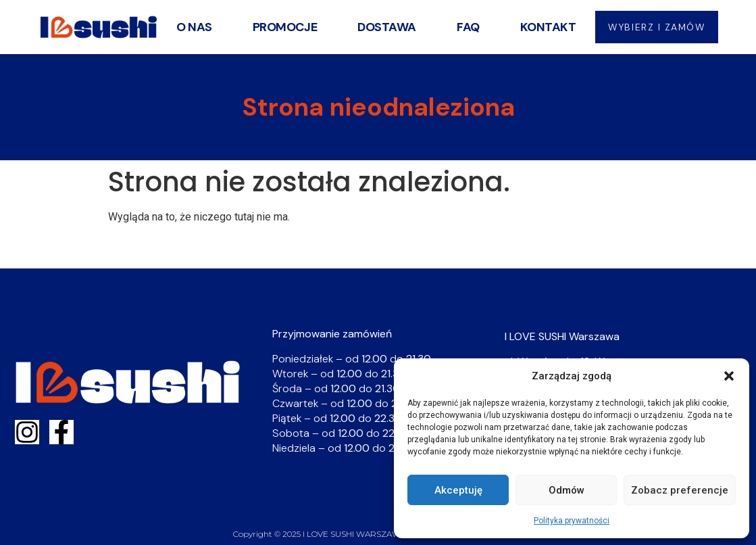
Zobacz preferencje (680, 490)
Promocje (283, 27)
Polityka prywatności (572, 521)
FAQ (466, 27)
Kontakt (546, 27)
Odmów (566, 490)
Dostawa (385, 27)
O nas (192, 27)
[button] (729, 376)
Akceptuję (458, 490)
